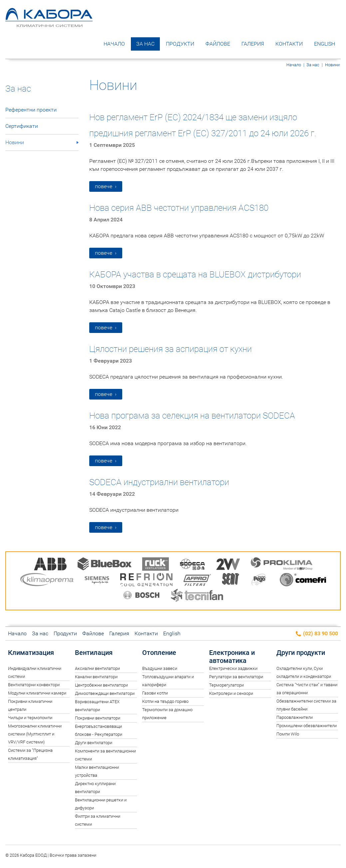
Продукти (180, 46)
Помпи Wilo (288, 736)
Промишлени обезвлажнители (307, 728)
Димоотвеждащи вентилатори (105, 696)
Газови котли (155, 695)
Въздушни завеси (160, 671)
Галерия (253, 46)
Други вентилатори (94, 745)
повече (104, 189)
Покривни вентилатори (98, 720)
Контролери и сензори (231, 696)
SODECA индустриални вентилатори (159, 484)
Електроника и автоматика (232, 659)
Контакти (289, 46)
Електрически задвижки (233, 671)
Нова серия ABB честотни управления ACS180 (179, 210)
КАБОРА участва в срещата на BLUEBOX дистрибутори (195, 277)
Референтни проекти (31, 112)
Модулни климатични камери (37, 695)
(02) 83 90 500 (317, 636)
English (325, 46)
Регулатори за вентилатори (236, 679)
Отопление (159, 655)
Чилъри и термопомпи (30, 720)
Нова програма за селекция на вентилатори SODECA (192, 418)
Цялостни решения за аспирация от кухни (171, 351)
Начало (114, 46)
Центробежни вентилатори (101, 687)
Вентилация (94, 655)
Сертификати (22, 128)
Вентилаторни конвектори (34, 687)
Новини (15, 145)
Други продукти (301, 655)
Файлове (218, 46)
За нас (145, 46)
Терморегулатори (226, 687)
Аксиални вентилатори (97, 671)
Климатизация (31, 655)
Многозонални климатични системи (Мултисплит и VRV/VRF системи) (35, 736)
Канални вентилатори (96, 679)
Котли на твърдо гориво (165, 704)
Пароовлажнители (295, 720)
